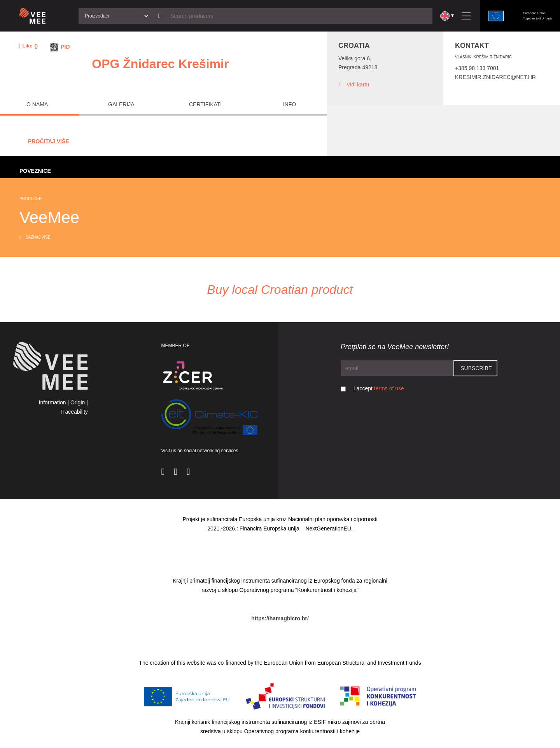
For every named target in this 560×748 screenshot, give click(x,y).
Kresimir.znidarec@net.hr (495, 77)
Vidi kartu (354, 85)
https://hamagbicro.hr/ (280, 618)
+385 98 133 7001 (477, 68)
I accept (379, 388)
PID (65, 47)
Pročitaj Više (49, 141)
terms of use (389, 388)
